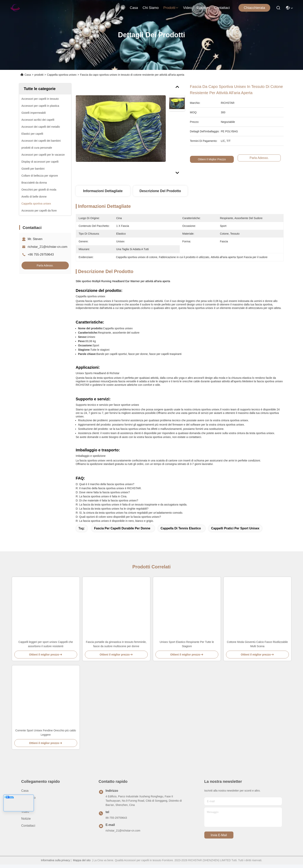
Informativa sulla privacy (55, 860)
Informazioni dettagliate (103, 191)
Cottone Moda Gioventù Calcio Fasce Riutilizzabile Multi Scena (257, 644)
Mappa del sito (82, 860)
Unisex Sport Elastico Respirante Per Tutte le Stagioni (187, 644)
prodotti (171, 8)
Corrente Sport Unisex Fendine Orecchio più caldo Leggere (46, 733)
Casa (134, 8)
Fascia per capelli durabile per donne (122, 528)
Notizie (26, 819)
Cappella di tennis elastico (181, 528)
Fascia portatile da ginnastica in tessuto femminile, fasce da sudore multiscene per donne (116, 644)
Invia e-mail (219, 835)
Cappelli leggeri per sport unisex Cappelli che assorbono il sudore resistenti (46, 644)
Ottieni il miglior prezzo (212, 159)
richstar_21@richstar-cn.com (48, 247)
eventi (203, 8)
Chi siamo (151, 8)
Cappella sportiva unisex (62, 75)
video (188, 8)
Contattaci (222, 8)
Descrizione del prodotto (160, 191)
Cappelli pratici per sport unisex (235, 528)
